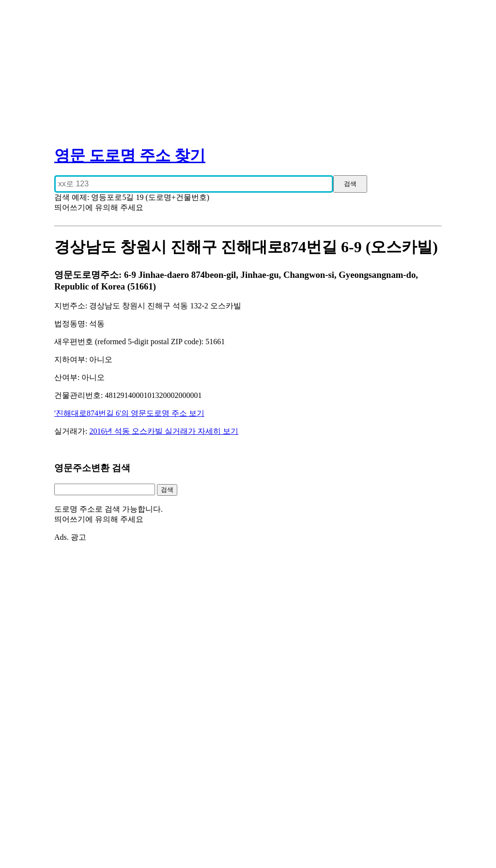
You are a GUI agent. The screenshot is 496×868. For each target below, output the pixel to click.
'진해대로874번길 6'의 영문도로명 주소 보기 (129, 413)
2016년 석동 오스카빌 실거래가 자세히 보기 (164, 431)
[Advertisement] (248, 68)
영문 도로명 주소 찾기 (130, 155)
